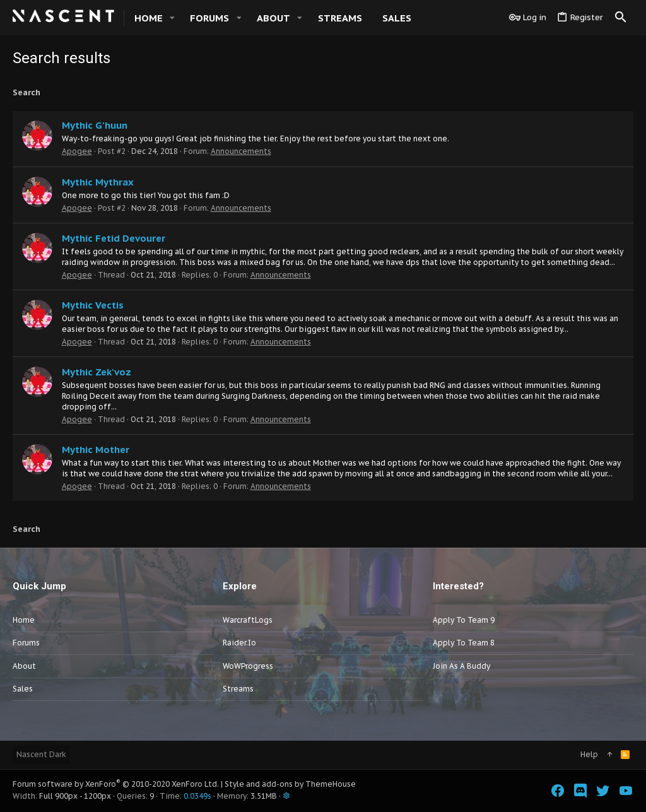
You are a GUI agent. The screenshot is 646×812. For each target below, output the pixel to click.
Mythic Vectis (93, 305)
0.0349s (197, 796)
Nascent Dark (41, 754)
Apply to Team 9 (464, 620)
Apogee (77, 151)
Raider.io (239, 643)
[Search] (621, 18)
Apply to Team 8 (464, 643)
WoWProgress (248, 666)
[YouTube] (626, 791)
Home (24, 620)
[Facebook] (558, 791)
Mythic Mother (96, 450)
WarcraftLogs (248, 620)
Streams (238, 689)
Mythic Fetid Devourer (114, 238)
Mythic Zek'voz (97, 372)
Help (589, 754)
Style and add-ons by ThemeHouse (290, 784)
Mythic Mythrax (98, 182)
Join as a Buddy (461, 666)
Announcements (241, 151)
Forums (26, 643)
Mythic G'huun (95, 125)
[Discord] (580, 791)
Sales (23, 689)
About (24, 666)
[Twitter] (603, 791)
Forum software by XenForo (116, 784)
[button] (172, 18)
